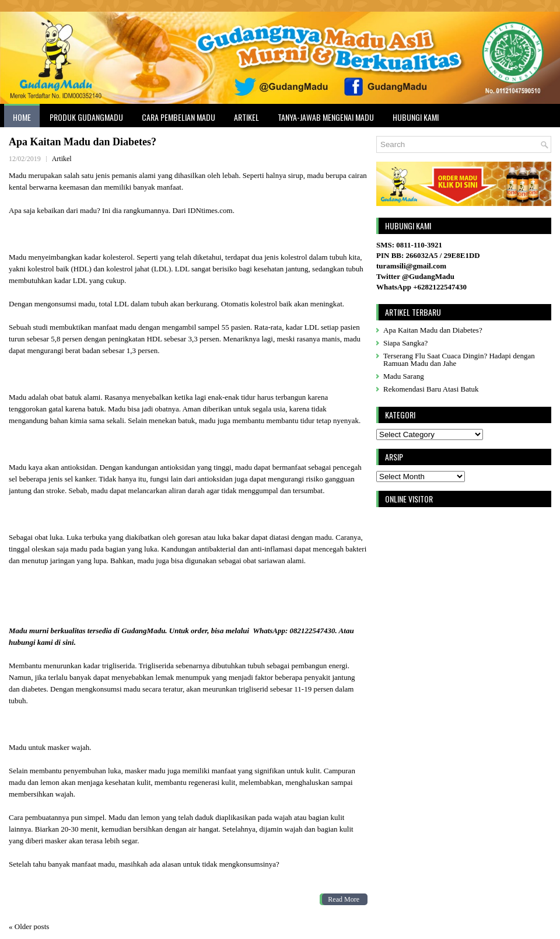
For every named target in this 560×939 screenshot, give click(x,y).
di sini (64, 642)
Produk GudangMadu (86, 117)
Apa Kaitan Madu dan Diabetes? (83, 142)
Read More (344, 899)
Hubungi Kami (416, 117)
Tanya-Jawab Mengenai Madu (326, 117)
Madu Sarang (404, 376)
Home (22, 117)
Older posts (29, 926)
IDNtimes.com (209, 210)
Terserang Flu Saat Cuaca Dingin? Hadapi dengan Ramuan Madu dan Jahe (459, 359)
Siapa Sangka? (405, 343)
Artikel (246, 117)
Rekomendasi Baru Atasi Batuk (431, 389)
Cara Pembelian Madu (178, 117)
